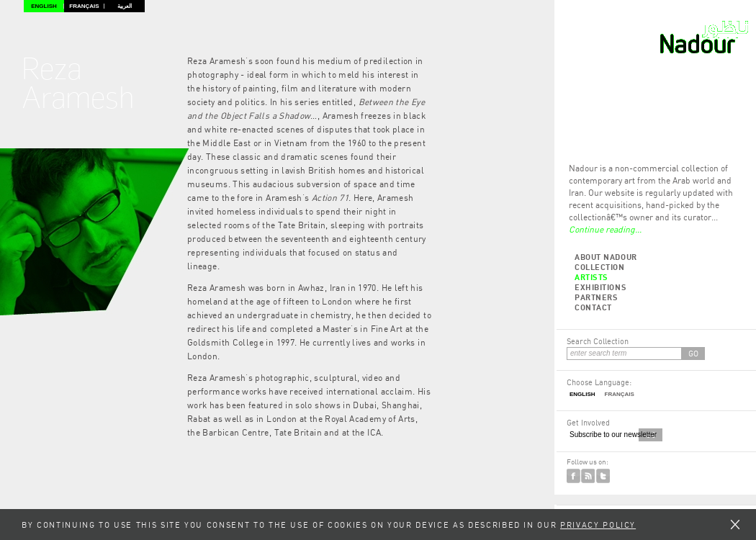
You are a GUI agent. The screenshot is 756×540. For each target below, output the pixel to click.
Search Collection (598, 341)
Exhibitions (600, 287)
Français (84, 6)
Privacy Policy (598, 525)
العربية (125, 6)
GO (693, 353)
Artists (591, 277)
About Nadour (606, 257)
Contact (593, 307)
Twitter (603, 476)
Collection (600, 267)
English (44, 6)
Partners (596, 297)
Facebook (573, 476)
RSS (588, 476)
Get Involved (588, 422)
